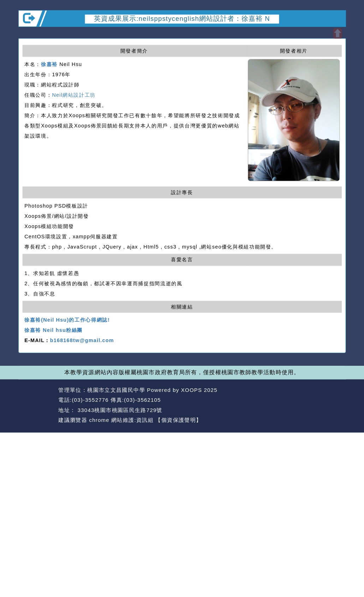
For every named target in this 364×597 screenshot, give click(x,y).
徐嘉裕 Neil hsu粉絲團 (53, 330)
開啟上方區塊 (337, 34)
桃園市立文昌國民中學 (116, 390)
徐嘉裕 (49, 64)
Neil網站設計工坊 (74, 95)
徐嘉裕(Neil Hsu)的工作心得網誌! (67, 320)
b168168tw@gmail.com (82, 341)
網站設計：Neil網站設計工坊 (37, 405)
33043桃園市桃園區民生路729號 (119, 410)
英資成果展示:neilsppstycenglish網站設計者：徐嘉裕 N (182, 19)
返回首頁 (299, 400)
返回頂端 (332, 400)
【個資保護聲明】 (178, 420)
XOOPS (192, 390)
